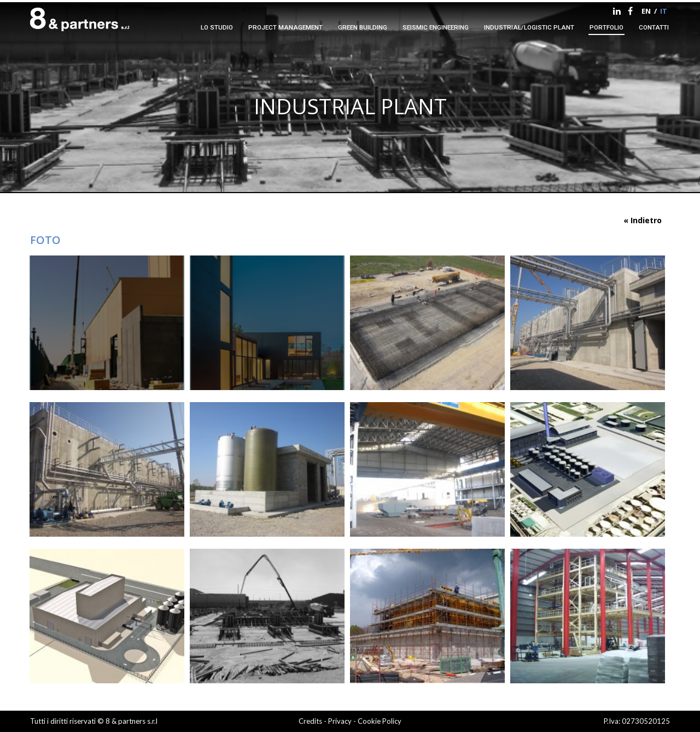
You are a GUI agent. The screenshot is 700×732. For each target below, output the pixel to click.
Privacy (341, 721)
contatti (654, 27)
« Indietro (643, 220)
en (646, 11)
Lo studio (217, 27)
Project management (285, 27)
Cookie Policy (380, 721)
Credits (310, 721)
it (664, 11)
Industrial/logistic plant (529, 27)
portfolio (606, 27)
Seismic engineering (436, 27)
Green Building (363, 27)
